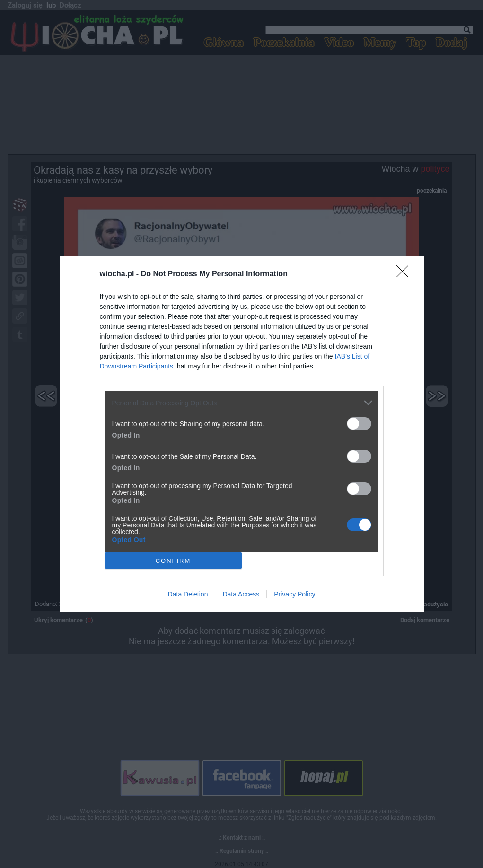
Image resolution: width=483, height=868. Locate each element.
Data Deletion (188, 594)
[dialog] (242, 434)
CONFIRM (173, 560)
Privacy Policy (294, 594)
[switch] (359, 424)
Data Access (241, 594)
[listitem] (242, 403)
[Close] (405, 274)
